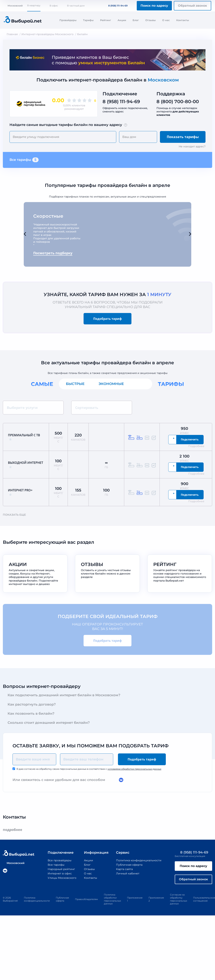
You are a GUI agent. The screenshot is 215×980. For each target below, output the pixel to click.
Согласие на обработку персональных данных (179, 899)
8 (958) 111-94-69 (116, 6)
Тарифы (88, 20)
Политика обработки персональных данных (112, 899)
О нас (166, 20)
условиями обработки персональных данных (134, 769)
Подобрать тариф (107, 319)
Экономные (111, 384)
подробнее (14, 830)
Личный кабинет (128, 873)
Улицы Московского (62, 878)
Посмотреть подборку (53, 253)
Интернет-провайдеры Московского (47, 34)
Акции (122, 20)
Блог (136, 20)
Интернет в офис (60, 873)
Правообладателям (86, 899)
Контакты (183, 20)
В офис (54, 6)
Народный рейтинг (61, 869)
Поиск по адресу (154, 6)
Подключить (190, 439)
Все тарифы (24, 160)
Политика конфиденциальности (139, 860)
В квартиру (34, 5)
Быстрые (75, 384)
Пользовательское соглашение (204, 899)
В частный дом (76, 6)
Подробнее (198, 446)
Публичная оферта (129, 865)
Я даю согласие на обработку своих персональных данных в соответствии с (89, 769)
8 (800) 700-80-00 (178, 102)
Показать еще (16, 515)
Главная (12, 34)
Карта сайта (124, 869)
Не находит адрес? (192, 146)
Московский (13, 6)
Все (141, 384)
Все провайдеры (60, 860)
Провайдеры (68, 20)
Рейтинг (106, 20)
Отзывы (151, 20)
